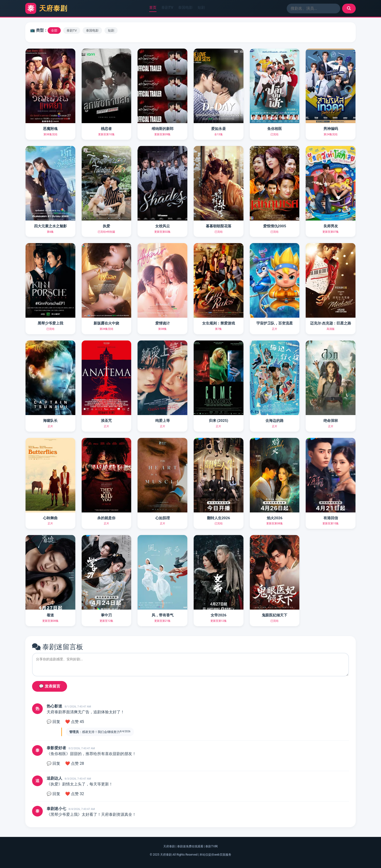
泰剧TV (167, 8)
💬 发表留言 (50, 686)
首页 (153, 8)
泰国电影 (185, 8)
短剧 (201, 8)
